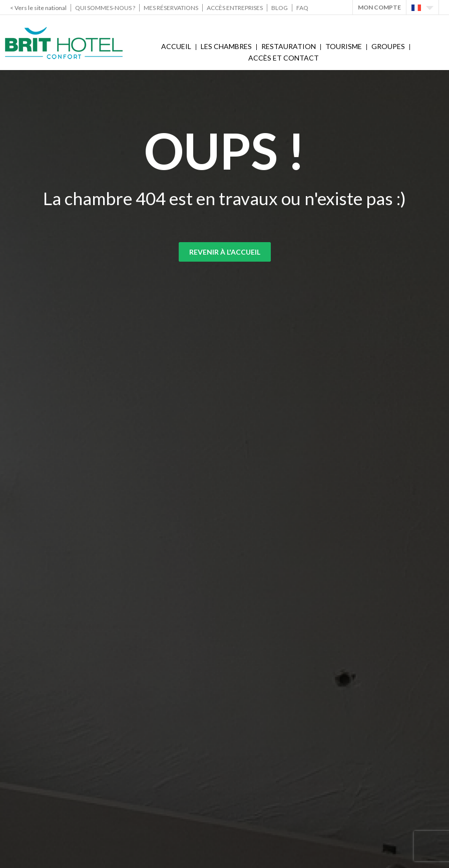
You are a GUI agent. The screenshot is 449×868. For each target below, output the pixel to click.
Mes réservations (171, 8)
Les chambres (226, 46)
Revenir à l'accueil (225, 252)
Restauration (289, 46)
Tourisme (344, 46)
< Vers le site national (38, 8)
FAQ (302, 8)
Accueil (176, 46)
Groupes (388, 46)
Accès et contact (284, 58)
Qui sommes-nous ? (105, 8)
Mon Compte (379, 7)
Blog (280, 8)
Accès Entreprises (235, 8)
